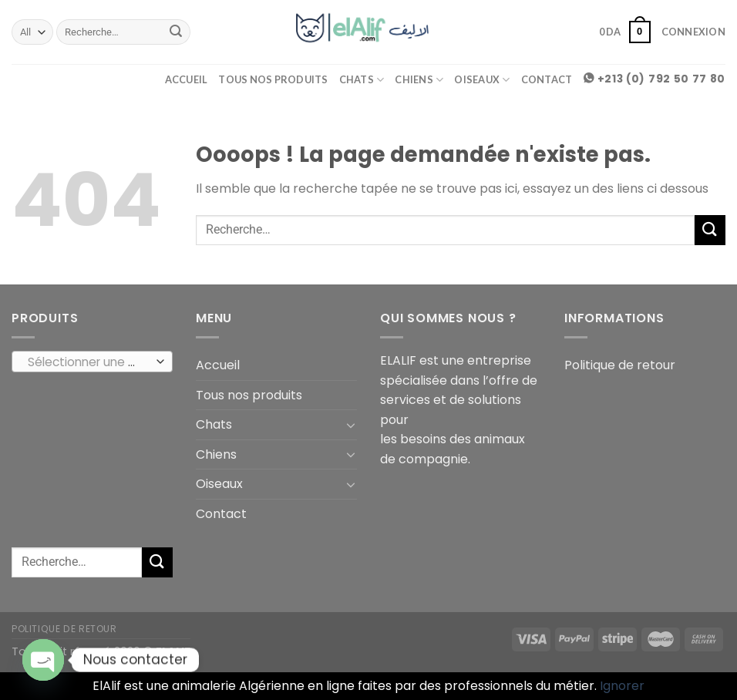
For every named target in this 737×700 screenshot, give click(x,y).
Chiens (419, 80)
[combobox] (92, 362)
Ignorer (622, 686)
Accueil (187, 79)
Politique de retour (620, 365)
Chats (362, 80)
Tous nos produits (273, 79)
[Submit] (177, 32)
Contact (547, 79)
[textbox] (89, 362)
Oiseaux (482, 80)
